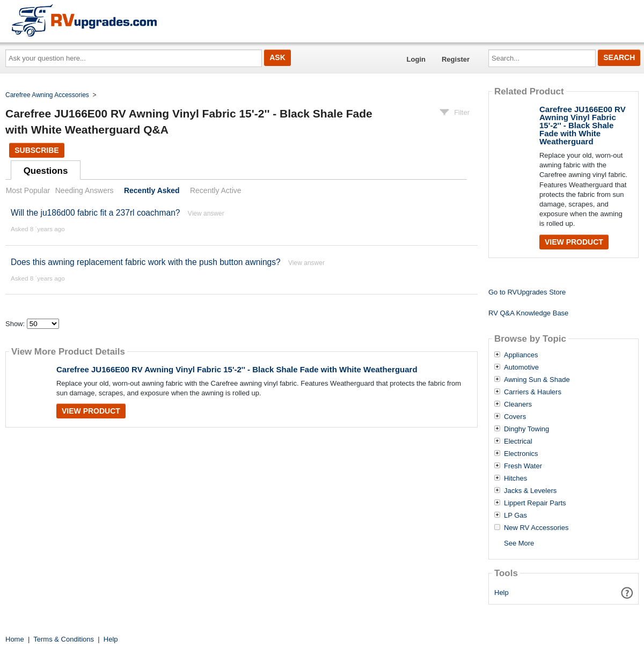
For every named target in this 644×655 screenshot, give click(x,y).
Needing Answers (85, 190)
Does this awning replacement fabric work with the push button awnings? (146, 262)
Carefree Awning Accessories (47, 95)
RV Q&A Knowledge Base (528, 313)
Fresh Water (523, 466)
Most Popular (28, 190)
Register (456, 59)
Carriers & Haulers (533, 392)
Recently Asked (152, 190)
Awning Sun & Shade (537, 380)
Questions (46, 171)
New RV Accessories (536, 528)
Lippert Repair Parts (535, 503)
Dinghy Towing (526, 429)
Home (15, 639)
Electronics (521, 454)
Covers (515, 417)
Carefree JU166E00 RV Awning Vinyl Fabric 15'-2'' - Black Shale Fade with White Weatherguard (237, 369)
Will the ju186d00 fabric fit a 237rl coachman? (96, 213)
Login (416, 59)
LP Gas (515, 516)
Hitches (515, 479)
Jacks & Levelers (530, 491)
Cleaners (518, 404)
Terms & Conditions (64, 639)
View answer (206, 214)
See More (519, 543)
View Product (91, 411)
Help (502, 593)
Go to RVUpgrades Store (527, 292)
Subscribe (36, 150)
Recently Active (216, 190)
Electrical (518, 441)
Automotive (521, 367)
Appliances (521, 355)
